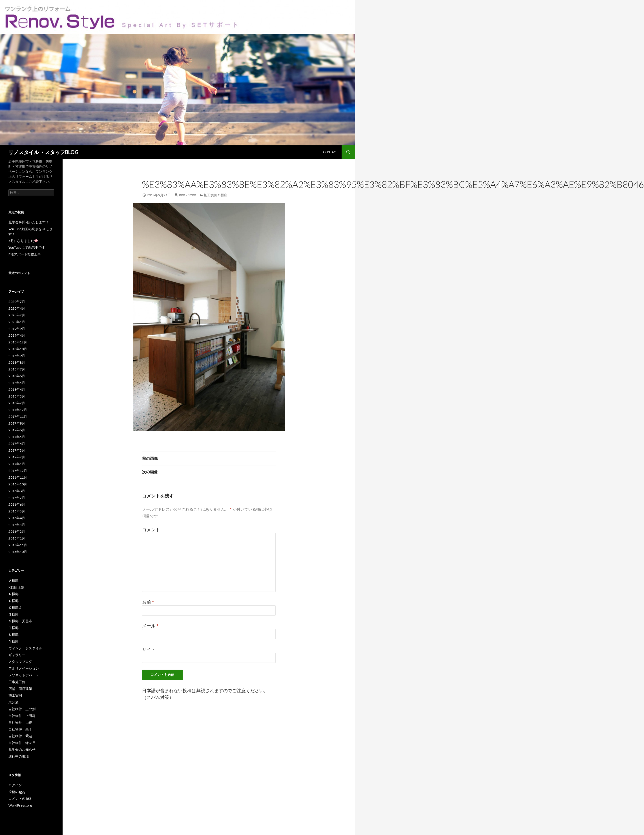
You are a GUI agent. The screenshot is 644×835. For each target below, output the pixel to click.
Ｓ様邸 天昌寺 (20, 621)
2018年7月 (17, 369)
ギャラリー (17, 655)
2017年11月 (18, 417)
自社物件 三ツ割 (22, 709)
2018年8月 (17, 362)
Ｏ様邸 (14, 601)
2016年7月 (17, 498)
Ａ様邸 (14, 580)
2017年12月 (18, 410)
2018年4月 (17, 389)
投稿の (16, 792)
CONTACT (330, 152)
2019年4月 (17, 335)
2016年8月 (17, 491)
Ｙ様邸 (14, 641)
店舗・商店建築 (20, 689)
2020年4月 (17, 308)
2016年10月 (18, 484)
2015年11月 (18, 545)
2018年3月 (17, 396)
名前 (148, 602)
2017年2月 (17, 457)
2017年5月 (17, 437)
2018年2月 (17, 403)
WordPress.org (20, 805)
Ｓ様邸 (14, 614)
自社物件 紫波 (20, 736)
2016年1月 (17, 538)
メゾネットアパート (24, 675)
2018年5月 (17, 383)
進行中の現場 (19, 756)
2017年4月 (17, 444)
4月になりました (23, 241)
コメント (151, 529)
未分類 (14, 702)
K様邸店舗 (16, 587)
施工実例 (15, 695)
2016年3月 (17, 525)
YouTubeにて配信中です (27, 247)
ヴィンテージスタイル (25, 648)
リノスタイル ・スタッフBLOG (43, 152)
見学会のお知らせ (22, 749)
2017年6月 (17, 430)
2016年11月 (18, 477)
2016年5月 (17, 511)
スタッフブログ (20, 662)
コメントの (20, 799)
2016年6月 (17, 504)
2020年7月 (17, 302)
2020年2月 (17, 315)
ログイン (15, 785)
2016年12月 (18, 471)
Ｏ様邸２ (15, 608)
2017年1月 (17, 464)
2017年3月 (17, 450)
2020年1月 (17, 322)
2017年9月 (17, 423)
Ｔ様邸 (14, 628)
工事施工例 (17, 682)
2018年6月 (17, 376)
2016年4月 (17, 518)
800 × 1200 (187, 195)
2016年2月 (17, 531)
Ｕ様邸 (14, 635)
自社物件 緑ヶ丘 (22, 743)
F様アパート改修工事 (25, 254)
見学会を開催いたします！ (29, 222)
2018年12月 (18, 342)
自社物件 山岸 (20, 722)
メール (150, 626)
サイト (149, 649)
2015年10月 (18, 552)
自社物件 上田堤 (22, 716)
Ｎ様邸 (14, 594)
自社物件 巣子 (20, 729)
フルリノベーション (24, 668)
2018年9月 (17, 356)
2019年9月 (17, 329)
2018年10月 (18, 349)
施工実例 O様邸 (216, 195)
